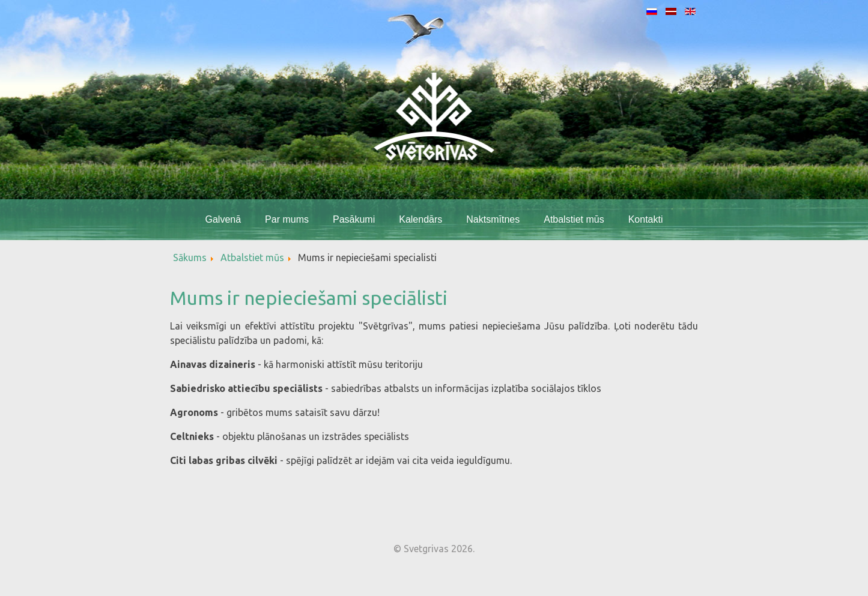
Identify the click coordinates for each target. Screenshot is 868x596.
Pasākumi (354, 219)
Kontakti (646, 219)
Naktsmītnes (493, 219)
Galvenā (223, 219)
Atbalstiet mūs (574, 219)
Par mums (287, 219)
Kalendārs (420, 219)
